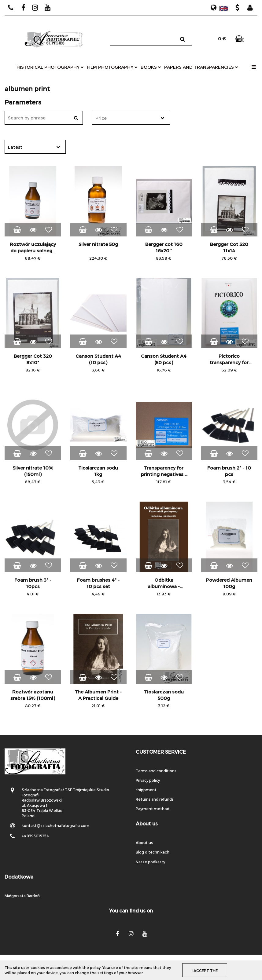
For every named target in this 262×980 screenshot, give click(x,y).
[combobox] (131, 118)
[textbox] (126, 118)
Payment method (153, 809)
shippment (146, 790)
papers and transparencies (201, 67)
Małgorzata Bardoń (22, 896)
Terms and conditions (156, 771)
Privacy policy (148, 780)
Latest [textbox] (15, 147)
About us (144, 843)
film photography (112, 67)
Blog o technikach (153, 852)
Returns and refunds (155, 799)
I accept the (205, 970)
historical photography (50, 67)
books (151, 67)
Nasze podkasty (150, 862)
